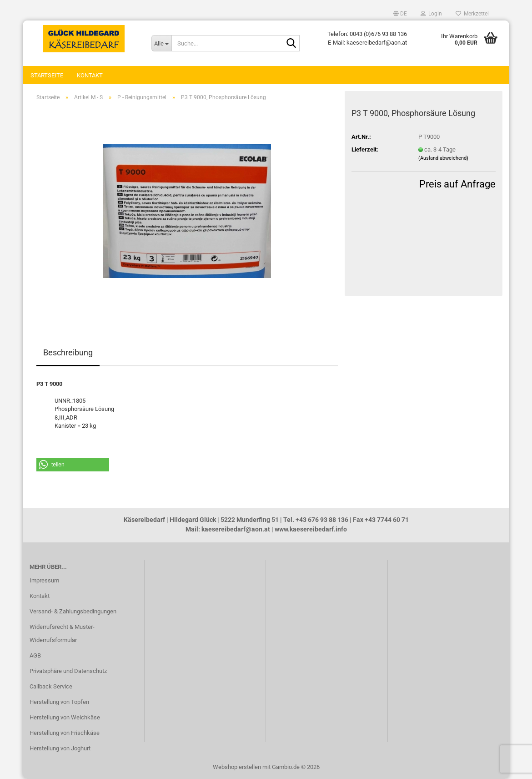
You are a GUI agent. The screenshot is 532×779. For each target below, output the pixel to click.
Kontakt (90, 75)
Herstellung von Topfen (59, 702)
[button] (400, 14)
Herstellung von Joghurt (60, 748)
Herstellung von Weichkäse (65, 717)
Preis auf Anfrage (457, 184)
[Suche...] (161, 43)
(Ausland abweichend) (443, 158)
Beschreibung (68, 352)
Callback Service (51, 686)
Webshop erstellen (237, 767)
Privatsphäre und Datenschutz (68, 671)
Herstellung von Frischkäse (65, 733)
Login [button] (431, 14)
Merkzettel (472, 14)
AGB (35, 655)
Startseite (47, 75)
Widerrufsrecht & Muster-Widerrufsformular (62, 634)
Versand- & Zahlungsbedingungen (73, 611)
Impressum (44, 580)
